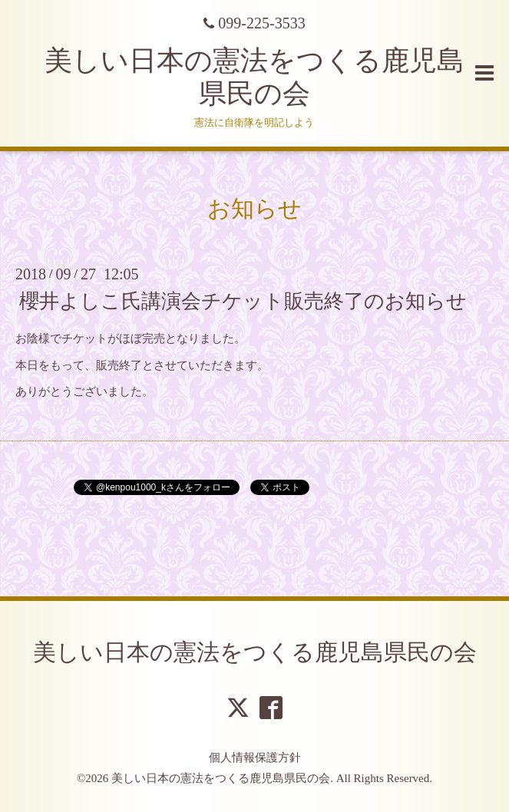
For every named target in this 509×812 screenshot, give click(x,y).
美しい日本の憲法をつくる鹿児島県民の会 (255, 652)
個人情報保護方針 (255, 758)
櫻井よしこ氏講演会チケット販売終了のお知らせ (243, 301)
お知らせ (255, 208)
